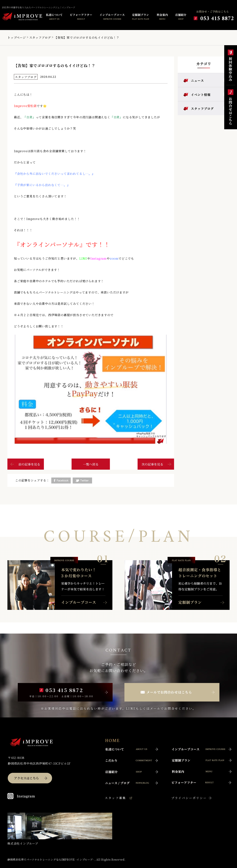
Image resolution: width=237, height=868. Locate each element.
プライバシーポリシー (189, 798)
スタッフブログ (40, 38)
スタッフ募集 (115, 798)
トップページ (17, 38)
